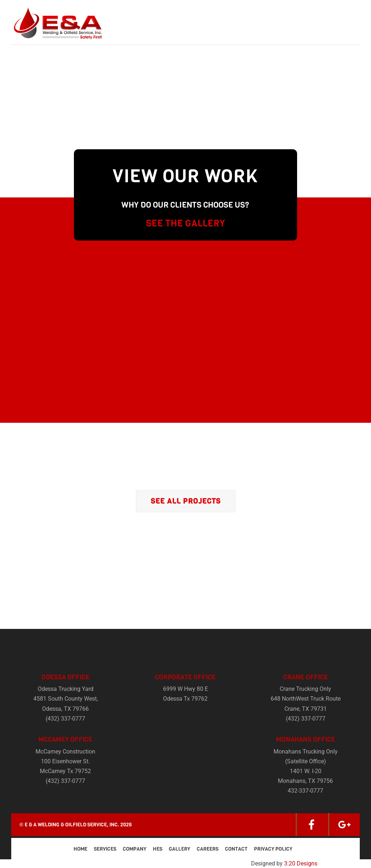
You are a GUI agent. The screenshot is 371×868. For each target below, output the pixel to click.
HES (158, 849)
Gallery (180, 849)
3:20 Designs (301, 863)
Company (135, 849)
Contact (236, 849)
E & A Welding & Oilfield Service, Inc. (72, 825)
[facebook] (312, 824)
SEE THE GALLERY (185, 223)
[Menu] (349, 10)
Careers (208, 849)
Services (105, 849)
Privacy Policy (273, 849)
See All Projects (186, 501)
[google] (344, 824)
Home (80, 849)
